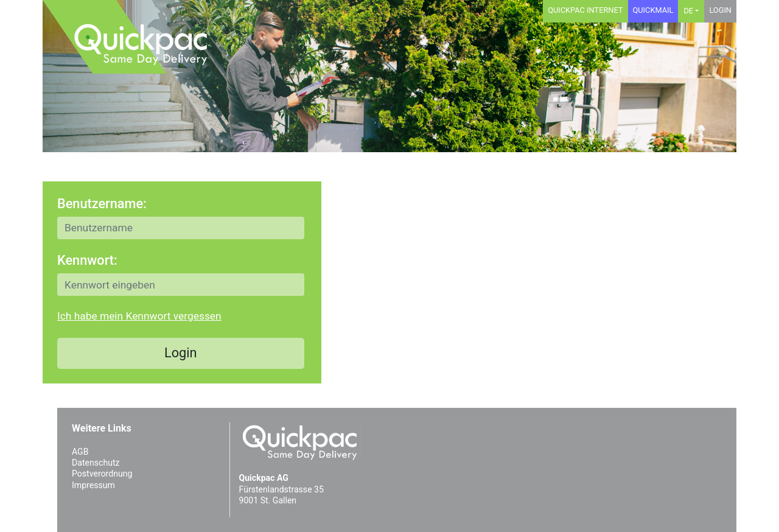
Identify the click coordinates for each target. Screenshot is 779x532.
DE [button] (688, 11)
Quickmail (653, 10)
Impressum (93, 485)
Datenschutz (96, 463)
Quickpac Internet (585, 10)
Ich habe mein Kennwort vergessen (139, 316)
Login (720, 10)
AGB (80, 452)
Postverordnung (102, 474)
